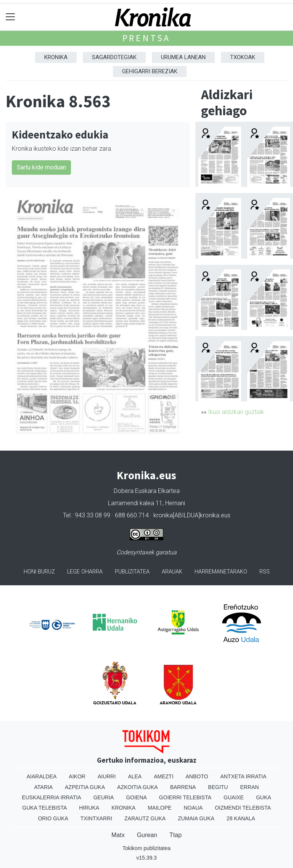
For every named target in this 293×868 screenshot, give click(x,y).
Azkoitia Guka (138, 787)
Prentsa (147, 38)
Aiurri (107, 776)
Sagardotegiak (114, 57)
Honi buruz (39, 572)
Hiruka (89, 808)
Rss (265, 572)
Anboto (197, 776)
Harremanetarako (221, 572)
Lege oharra (85, 572)
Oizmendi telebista (243, 808)
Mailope (159, 808)
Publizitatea (132, 572)
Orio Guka (53, 818)
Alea (135, 776)
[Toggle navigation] (10, 17)
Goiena (136, 797)
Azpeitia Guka (85, 787)
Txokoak (243, 57)
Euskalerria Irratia (51, 797)
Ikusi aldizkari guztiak (236, 412)
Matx (118, 835)
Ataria (44, 787)
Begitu (218, 787)
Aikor (77, 776)
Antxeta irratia (243, 776)
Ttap (175, 835)
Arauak (172, 572)
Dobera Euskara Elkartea (147, 491)
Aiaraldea (42, 776)
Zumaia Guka (196, 818)
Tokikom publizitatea (146, 848)
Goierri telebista (185, 797)
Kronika (56, 57)
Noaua (193, 808)
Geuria (104, 797)
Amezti (163, 776)
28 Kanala (241, 818)
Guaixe (234, 797)
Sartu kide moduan (41, 167)
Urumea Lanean (183, 57)
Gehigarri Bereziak (150, 71)
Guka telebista (44, 808)
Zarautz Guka (145, 818)
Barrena (183, 787)
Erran (249, 787)
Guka (264, 797)
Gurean (147, 835)
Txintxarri (96, 818)
